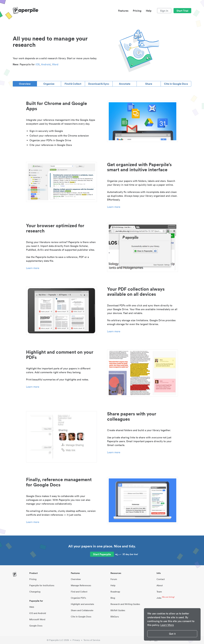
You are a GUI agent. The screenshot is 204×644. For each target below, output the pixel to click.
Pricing (137, 11)
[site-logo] (25, 11)
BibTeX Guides (118, 610)
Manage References (81, 585)
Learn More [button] (167, 625)
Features (123, 11)
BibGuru (115, 617)
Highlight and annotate (82, 604)
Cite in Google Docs (176, 84)
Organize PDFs (78, 598)
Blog (113, 598)
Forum (114, 579)
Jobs (159, 598)
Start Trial (182, 11)
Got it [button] (172, 634)
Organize (49, 84)
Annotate (125, 84)
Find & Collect (73, 84)
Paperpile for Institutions (42, 585)
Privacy (76, 640)
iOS (38, 64)
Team (159, 592)
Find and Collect (79, 592)
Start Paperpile (102, 554)
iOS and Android (38, 613)
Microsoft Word (37, 619)
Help (149, 11)
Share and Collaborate (82, 610)
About (160, 585)
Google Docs (36, 626)
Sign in (164, 11)
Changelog (35, 592)
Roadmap (115, 592)
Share (149, 84)
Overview (25, 84)
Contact (161, 579)
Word (55, 64)
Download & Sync (99, 84)
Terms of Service (92, 640)
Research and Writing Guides (125, 604)
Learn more (114, 207)
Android (46, 64)
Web (32, 607)
